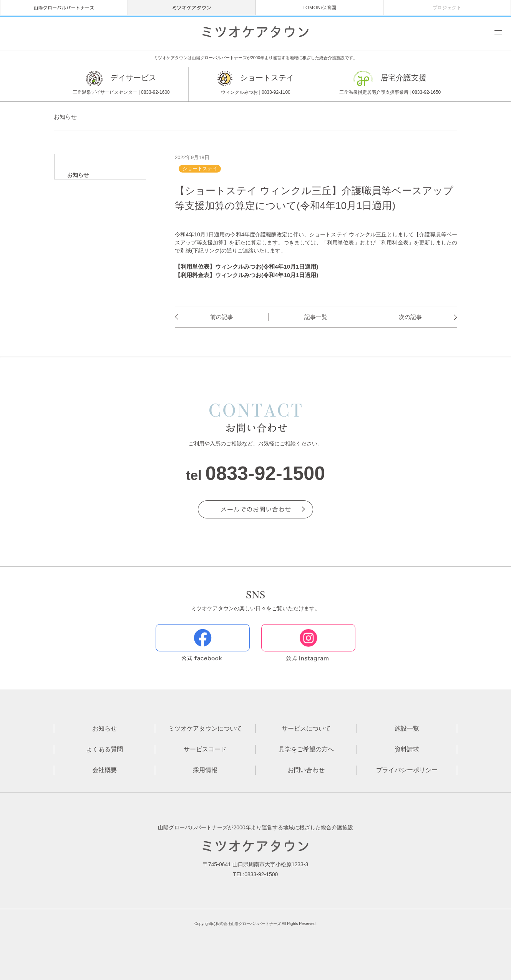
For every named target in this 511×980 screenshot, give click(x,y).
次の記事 (410, 317)
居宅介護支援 (390, 84)
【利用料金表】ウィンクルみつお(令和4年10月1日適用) (246, 275)
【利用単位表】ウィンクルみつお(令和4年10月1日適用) (246, 267)
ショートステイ (256, 84)
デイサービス (121, 84)
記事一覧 (316, 317)
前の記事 (222, 317)
